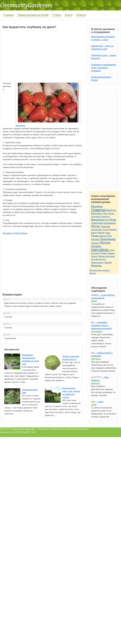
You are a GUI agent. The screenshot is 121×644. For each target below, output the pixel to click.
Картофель (100, 250)
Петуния (95, 259)
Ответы (81, 15)
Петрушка (95, 217)
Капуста (111, 210)
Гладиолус (105, 217)
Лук (107, 220)
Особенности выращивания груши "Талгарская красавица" (103, 68)
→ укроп (100, 402)
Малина (97, 206)
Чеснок (108, 262)
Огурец (96, 246)
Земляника (20, 126)
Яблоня (105, 243)
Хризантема (96, 230)
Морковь (96, 266)
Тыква (107, 233)
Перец (95, 236)
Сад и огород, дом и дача (23, 429)
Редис (104, 253)
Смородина (97, 223)
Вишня (94, 233)
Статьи (57, 15)
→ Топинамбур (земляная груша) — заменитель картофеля (101, 325)
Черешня (95, 243)
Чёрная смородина (107, 256)
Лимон (94, 301)
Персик (111, 214)
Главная (8, 15)
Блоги (69, 15)
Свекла (94, 256)
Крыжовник (110, 223)
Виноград (96, 213)
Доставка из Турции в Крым (15, 233)
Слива (105, 214)
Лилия (101, 233)
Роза (113, 220)
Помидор (98, 210)
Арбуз (112, 250)
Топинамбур (97, 332)
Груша (105, 230)
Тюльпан (105, 226)
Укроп (94, 405)
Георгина (112, 230)
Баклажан (95, 253)
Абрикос (111, 253)
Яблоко (96, 226)
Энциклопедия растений (33, 15)
